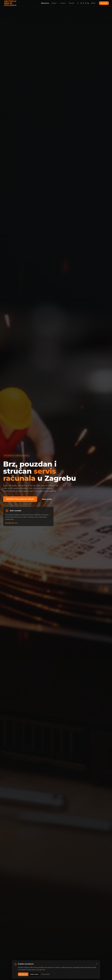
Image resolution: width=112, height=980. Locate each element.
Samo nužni (34, 976)
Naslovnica (45, 3)
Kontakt (104, 3)
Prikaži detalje (45, 976)
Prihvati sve (23, 976)
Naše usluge (47, 499)
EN (94, 3)
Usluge (55, 3)
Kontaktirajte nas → (12, 523)
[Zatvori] (97, 965)
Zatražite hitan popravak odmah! (20, 499)
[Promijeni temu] (78, 3)
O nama (63, 3)
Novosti (72, 3)
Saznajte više (41, 972)
